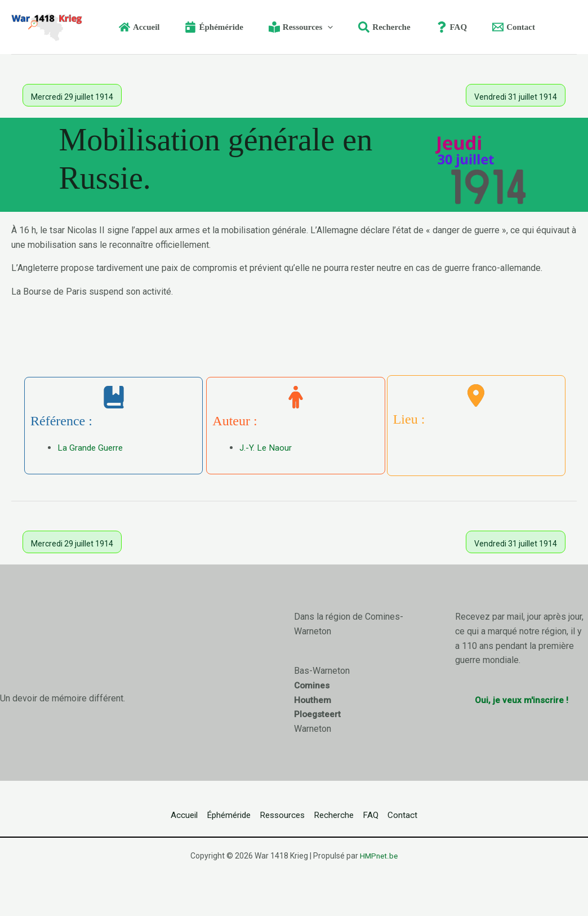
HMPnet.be (379, 855)
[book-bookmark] (114, 397)
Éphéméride (213, 815)
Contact (430, 815)
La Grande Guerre (91, 448)
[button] (313, 27)
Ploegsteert (318, 714)
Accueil (157, 815)
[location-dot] (476, 395)
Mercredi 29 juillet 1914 (72, 97)
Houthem (313, 700)
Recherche (342, 815)
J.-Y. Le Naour (266, 448)
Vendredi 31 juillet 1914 (516, 97)
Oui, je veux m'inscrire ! (522, 700)
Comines (313, 685)
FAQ (389, 815)
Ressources (279, 815)
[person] (296, 397)
